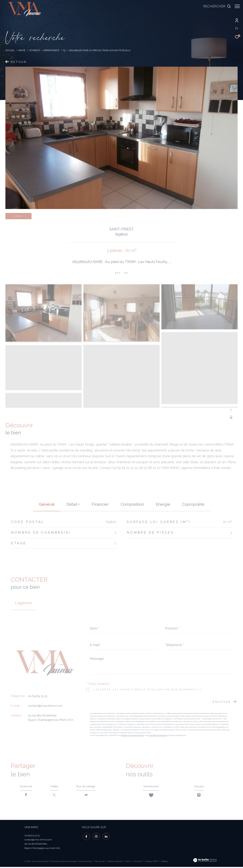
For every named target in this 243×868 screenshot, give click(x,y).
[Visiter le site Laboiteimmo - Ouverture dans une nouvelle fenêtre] (205, 862)
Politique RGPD (151, 862)
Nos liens (138, 862)
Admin (128, 862)
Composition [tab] (132, 504)
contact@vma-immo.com (45, 706)
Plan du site (100, 862)
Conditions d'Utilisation (158, 735)
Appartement (51, 50)
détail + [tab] (73, 504)
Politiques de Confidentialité (132, 735)
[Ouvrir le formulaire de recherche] (215, 6)
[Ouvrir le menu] (237, 6)
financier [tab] (100, 504)
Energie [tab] (163, 504)
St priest (35, 50)
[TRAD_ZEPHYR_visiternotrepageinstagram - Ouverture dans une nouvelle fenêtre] (95, 837)
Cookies (164, 862)
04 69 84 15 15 (38, 696)
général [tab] (47, 504)
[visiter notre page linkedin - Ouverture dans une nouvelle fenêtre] (105, 837)
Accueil (10, 50)
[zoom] (44, 341)
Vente (22, 50)
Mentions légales (115, 862)
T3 (64, 50)
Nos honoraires (85, 862)
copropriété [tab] (193, 504)
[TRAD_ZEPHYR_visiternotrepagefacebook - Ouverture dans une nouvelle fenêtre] (86, 837)
